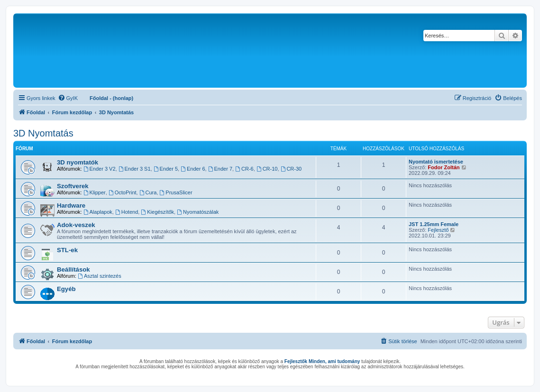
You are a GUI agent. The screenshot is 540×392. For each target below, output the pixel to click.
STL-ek (67, 250)
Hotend (127, 212)
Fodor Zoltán (444, 167)
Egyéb (66, 289)
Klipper (95, 192)
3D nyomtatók (78, 162)
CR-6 (244, 169)
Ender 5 (166, 169)
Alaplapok (98, 212)
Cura (148, 192)
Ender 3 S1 (135, 169)
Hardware (71, 205)
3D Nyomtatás (43, 133)
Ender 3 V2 (100, 169)
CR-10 (267, 169)
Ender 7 (220, 169)
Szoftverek (73, 186)
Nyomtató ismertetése (436, 162)
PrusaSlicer (176, 192)
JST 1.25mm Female (434, 224)
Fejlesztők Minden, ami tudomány (322, 361)
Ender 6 (193, 169)
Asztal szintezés (100, 276)
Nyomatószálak (198, 212)
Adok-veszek (76, 225)
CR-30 (291, 169)
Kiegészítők (157, 212)
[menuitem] (68, 98)
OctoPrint (123, 192)
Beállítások (73, 269)
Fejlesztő (438, 230)
